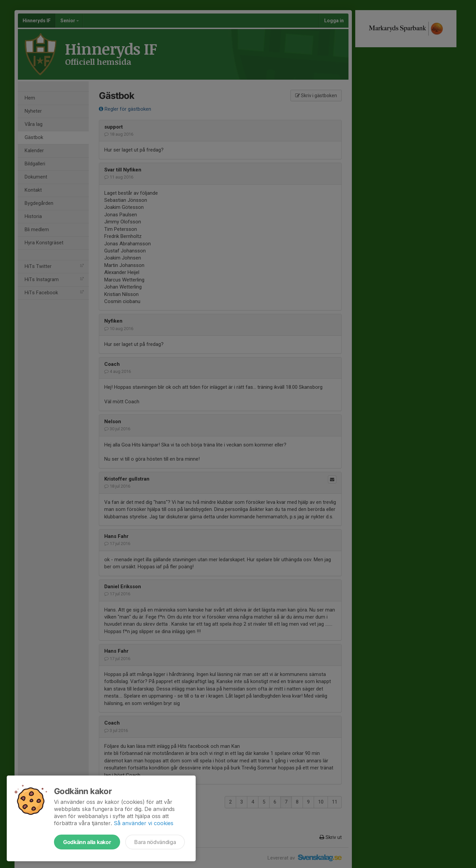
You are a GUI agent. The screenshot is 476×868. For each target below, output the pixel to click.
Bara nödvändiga (155, 842)
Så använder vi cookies (144, 823)
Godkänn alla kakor (87, 842)
